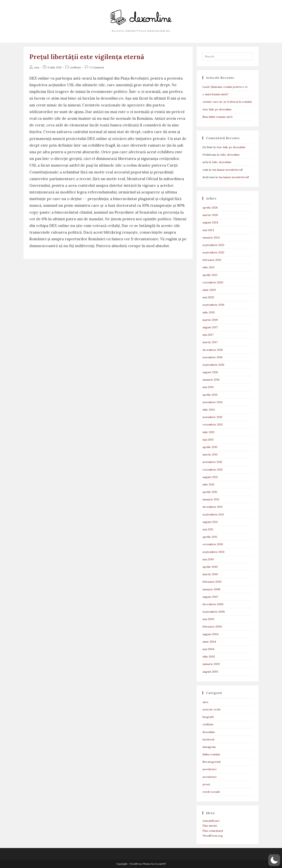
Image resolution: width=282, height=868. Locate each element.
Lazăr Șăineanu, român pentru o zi (225, 87)
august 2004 (211, 634)
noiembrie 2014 (212, 402)
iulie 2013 (208, 432)
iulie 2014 (209, 410)
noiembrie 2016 (212, 357)
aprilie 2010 (210, 567)
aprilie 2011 (210, 537)
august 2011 (210, 522)
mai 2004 (208, 649)
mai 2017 (208, 335)
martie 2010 (210, 574)
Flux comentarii (213, 831)
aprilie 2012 (210, 492)
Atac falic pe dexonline (217, 109)
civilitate (75, 67)
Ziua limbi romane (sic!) (217, 117)
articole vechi (211, 709)
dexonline (209, 732)
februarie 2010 (212, 582)
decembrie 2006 (213, 604)
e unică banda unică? (216, 94)
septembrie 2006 (214, 612)
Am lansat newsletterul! (227, 170)
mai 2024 (208, 230)
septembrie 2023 (213, 245)
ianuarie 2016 (211, 380)
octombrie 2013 (213, 424)
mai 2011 (208, 529)
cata (37, 67)
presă (206, 784)
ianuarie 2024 (211, 238)
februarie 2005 (212, 627)
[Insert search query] (228, 56)
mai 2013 (208, 440)
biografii (208, 717)
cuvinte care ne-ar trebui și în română (227, 102)
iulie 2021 (208, 267)
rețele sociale (211, 792)
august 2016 (210, 372)
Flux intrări (210, 826)
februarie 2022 (212, 260)
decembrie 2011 (212, 507)
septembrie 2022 (213, 252)
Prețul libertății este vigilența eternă (87, 57)
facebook (208, 739)
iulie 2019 (209, 312)
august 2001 (210, 672)
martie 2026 (210, 215)
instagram (209, 747)
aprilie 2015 (210, 395)
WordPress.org (213, 836)
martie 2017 (210, 342)
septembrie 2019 (213, 305)
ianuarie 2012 (211, 499)
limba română (211, 754)
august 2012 (210, 477)
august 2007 (210, 597)
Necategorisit (212, 762)
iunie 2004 (209, 642)
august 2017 (210, 327)
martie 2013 (210, 454)
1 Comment (97, 67)
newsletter (210, 769)
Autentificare (211, 821)
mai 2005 (208, 619)
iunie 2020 (209, 290)
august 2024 (210, 222)
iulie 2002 (209, 657)
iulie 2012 (208, 484)
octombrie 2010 (213, 544)
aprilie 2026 (210, 208)
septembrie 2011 (213, 514)
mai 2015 (208, 387)
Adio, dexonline (230, 155)
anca (205, 702)
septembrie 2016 (213, 365)
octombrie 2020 (213, 282)
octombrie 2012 (213, 470)
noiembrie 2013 (212, 417)
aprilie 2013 (210, 447)
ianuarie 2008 (211, 589)
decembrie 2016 (213, 350)
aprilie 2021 (210, 275)
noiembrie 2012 (212, 462)
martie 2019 (210, 320)
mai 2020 (208, 297)
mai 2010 (208, 559)
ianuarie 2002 (211, 664)
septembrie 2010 (213, 552)
